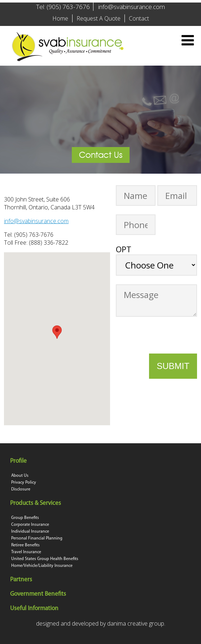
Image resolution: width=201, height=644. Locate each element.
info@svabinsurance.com (132, 7)
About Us (20, 476)
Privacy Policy (24, 483)
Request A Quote (99, 18)
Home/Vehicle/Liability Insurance (42, 566)
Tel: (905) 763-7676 (63, 7)
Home (60, 18)
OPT (124, 249)
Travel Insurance (26, 552)
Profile (19, 461)
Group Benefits (25, 518)
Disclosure (21, 489)
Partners (22, 580)
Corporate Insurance (30, 525)
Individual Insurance (30, 532)
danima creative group (136, 623)
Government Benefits (39, 594)
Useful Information (35, 609)
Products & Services (36, 503)
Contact (139, 18)
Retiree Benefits (25, 545)
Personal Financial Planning (37, 538)
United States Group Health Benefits (45, 559)
